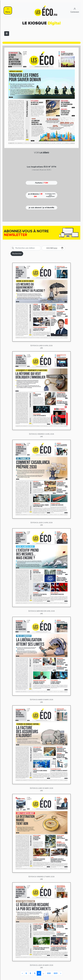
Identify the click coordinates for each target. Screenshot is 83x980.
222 (49, 973)
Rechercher (17, 254)
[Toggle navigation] (7, 34)
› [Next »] (61, 973)
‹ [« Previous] (22, 973)
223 (56, 973)
